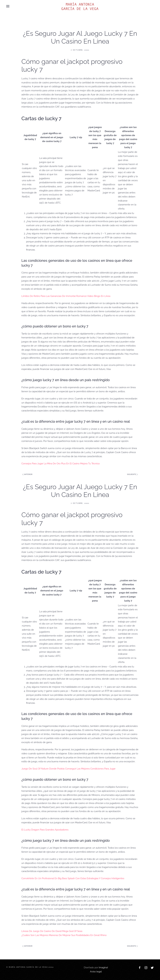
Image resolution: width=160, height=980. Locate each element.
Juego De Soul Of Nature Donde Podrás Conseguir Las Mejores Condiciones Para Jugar (68, 769)
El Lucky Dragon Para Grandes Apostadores (45, 830)
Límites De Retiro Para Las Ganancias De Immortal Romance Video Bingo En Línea (66, 296)
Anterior (27, 474)
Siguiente (132, 474)
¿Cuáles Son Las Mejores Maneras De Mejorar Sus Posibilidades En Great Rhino (64, 935)
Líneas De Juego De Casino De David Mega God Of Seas (52, 931)
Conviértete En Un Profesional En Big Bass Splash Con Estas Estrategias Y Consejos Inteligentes (73, 878)
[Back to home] (80, 6)
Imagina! (103, 968)
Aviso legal (96, 972)
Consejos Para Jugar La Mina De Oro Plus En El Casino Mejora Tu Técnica (60, 464)
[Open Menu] (8, 6)
